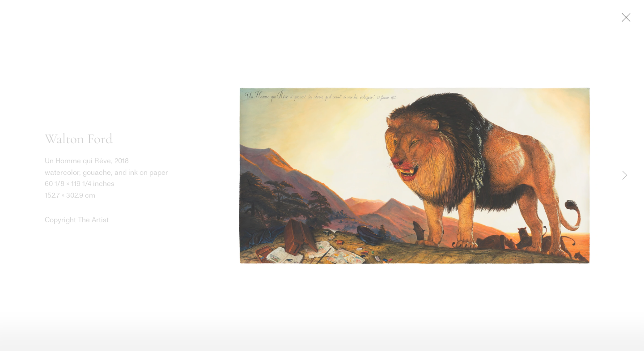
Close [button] (631, 20)
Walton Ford (79, 140)
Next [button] (625, 176)
